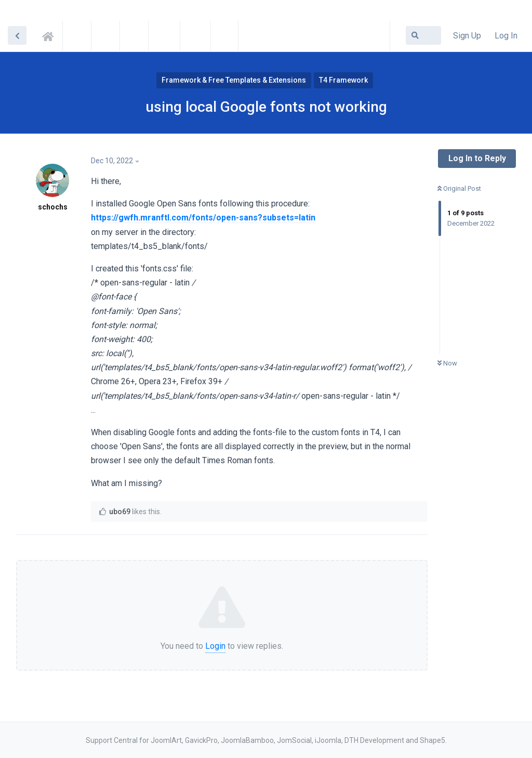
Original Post (459, 188)
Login (215, 646)
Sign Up (467, 36)
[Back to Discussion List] (17, 35)
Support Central (51, 35)
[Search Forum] (423, 35)
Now (447, 363)
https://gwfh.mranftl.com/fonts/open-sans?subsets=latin (203, 218)
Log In (506, 36)
